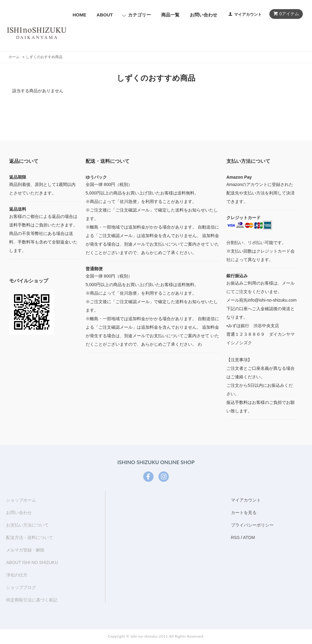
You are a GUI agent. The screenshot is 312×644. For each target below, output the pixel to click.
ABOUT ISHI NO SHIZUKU (32, 562)
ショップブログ (21, 587)
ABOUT (105, 15)
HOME (79, 15)
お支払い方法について (27, 525)
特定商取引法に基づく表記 (32, 600)
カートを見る (244, 513)
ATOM (249, 537)
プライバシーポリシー (252, 525)
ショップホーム (21, 500)
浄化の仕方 (17, 575)
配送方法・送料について (30, 537)
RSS (235, 537)
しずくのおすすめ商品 (44, 57)
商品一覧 (170, 15)
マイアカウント (248, 14)
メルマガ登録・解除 (25, 550)
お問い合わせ (204, 15)
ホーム (14, 57)
